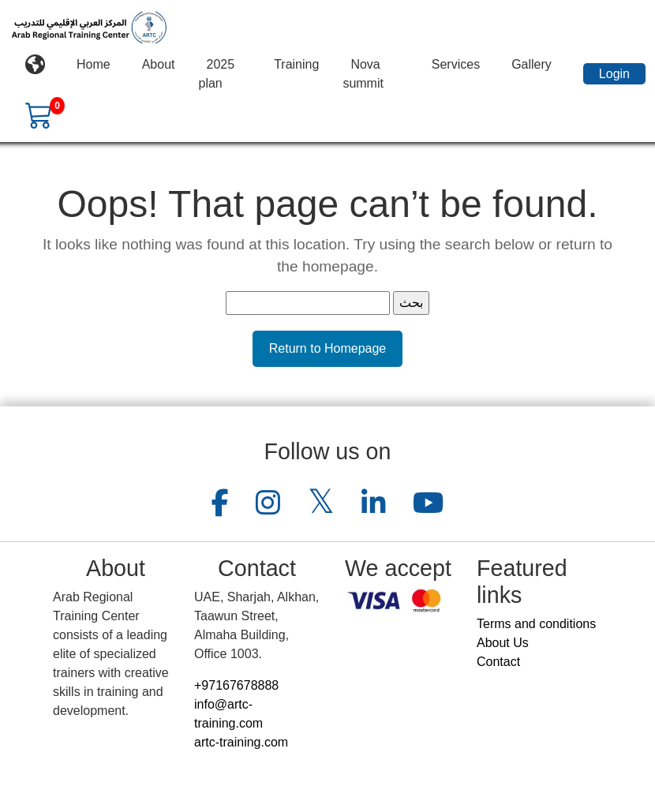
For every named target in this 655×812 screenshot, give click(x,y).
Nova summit (363, 74)
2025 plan (217, 74)
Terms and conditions (536, 624)
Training (296, 64)
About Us (503, 643)
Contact (498, 662)
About (159, 64)
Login (614, 74)
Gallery (531, 64)
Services (456, 64)
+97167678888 (236, 685)
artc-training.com (241, 742)
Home (94, 64)
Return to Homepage (328, 348)
